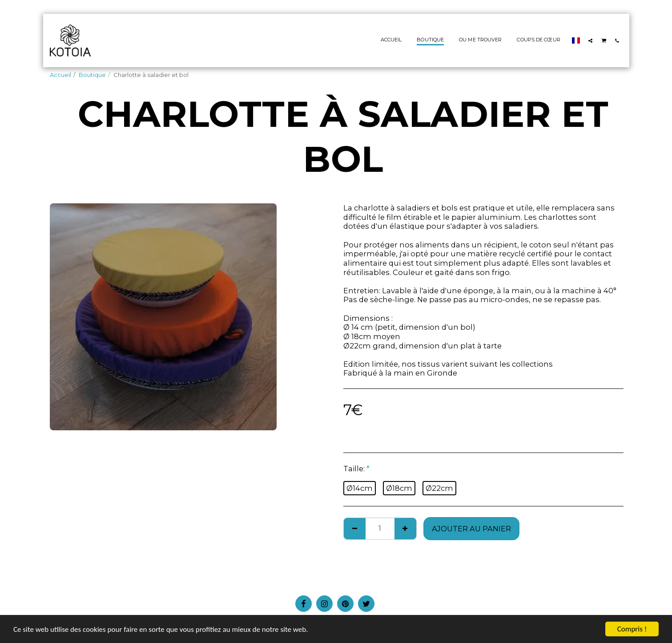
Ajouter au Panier (471, 529)
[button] (590, 40)
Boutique (92, 75)
